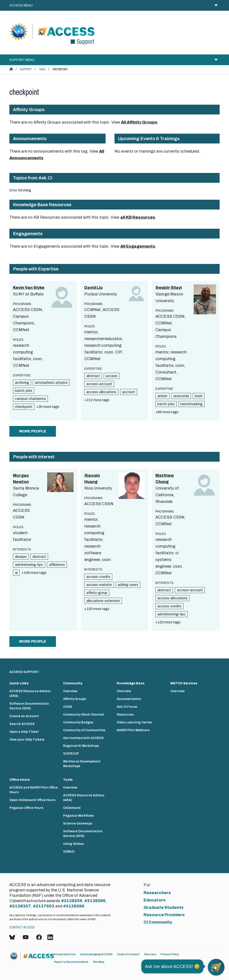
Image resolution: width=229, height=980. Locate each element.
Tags (42, 69)
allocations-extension (103, 601)
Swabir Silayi (169, 288)
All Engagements (138, 246)
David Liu (93, 288)
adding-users (128, 585)
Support (26, 69)
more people (33, 431)
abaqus (21, 557)
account (129, 392)
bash (199, 396)
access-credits (98, 577)
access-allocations (101, 392)
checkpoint (24, 407)
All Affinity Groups (139, 122)
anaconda (181, 396)
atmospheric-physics (51, 383)
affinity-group (97, 593)
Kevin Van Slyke (29, 288)
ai (16, 573)
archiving (22, 383)
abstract (93, 376)
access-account (99, 384)
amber (162, 396)
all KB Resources (138, 217)
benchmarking (192, 404)
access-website (99, 585)
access (112, 376)
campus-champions (30, 399)
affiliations (57, 565)
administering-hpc (29, 565)
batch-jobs (24, 391)
